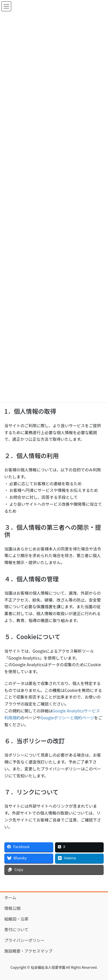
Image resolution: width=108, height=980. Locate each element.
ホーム (10, 897)
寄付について (16, 929)
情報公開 (12, 908)
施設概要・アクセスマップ (28, 951)
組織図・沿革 (16, 919)
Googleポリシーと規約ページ (67, 718)
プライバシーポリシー (24, 940)
